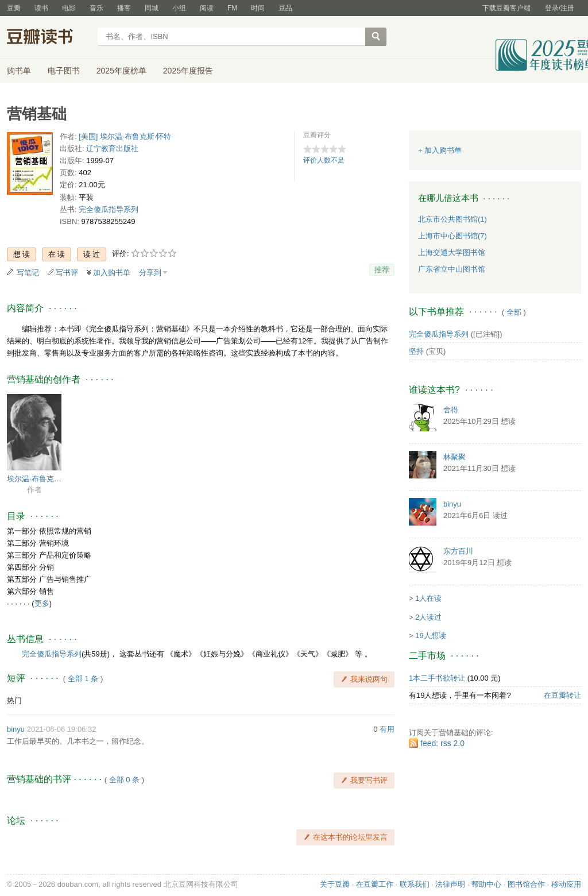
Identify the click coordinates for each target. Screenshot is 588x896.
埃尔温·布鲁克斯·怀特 (34, 479)
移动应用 (566, 884)
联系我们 (415, 884)
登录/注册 (560, 8)
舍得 (451, 410)
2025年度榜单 (121, 71)
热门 (14, 700)
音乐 (96, 8)
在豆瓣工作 (375, 884)
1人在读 (428, 598)
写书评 (67, 273)
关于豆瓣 (335, 884)
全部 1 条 (83, 679)
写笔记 (28, 273)
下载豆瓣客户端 (506, 8)
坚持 (416, 351)
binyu (16, 729)
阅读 (207, 8)
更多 (42, 603)
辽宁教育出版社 (112, 148)
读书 (41, 8)
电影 (69, 8)
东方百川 (458, 551)
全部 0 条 (124, 780)
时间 (258, 8)
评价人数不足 (324, 160)
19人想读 (430, 636)
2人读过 (428, 617)
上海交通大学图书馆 (452, 252)
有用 (387, 729)
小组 (179, 8)
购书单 (19, 71)
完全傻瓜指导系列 (109, 209)
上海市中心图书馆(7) (452, 236)
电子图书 (64, 71)
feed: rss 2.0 (442, 743)
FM (232, 8)
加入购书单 (112, 273)
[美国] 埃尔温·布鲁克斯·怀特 (125, 136)
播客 (124, 8)
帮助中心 (486, 884)
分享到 (150, 273)
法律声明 (450, 884)
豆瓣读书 (49, 38)
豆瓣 (14, 8)
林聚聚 (454, 457)
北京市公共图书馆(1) (452, 219)
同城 (152, 8)
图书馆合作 (526, 884)
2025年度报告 (188, 71)
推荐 (382, 270)
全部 (514, 312)
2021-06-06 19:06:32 (62, 729)
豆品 (285, 8)
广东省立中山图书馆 (452, 269)
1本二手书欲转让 (437, 678)
